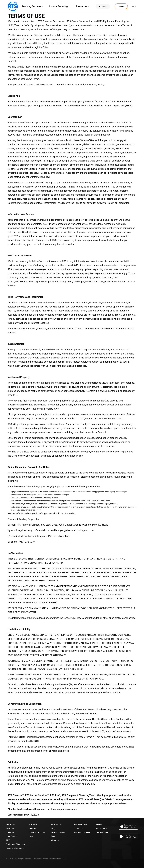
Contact (121, 6)
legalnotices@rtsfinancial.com (34, 530)
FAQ (53, 836)
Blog (53, 828)
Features (32, 828)
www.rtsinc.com (90, 25)
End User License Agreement (109, 106)
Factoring (10, 828)
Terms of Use (102, 832)
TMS (8, 840)
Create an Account (37, 832)
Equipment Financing (15, 844)
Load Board (11, 836)
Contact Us (78, 828)
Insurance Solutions (15, 848)
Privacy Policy (97, 85)
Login (31, 836)
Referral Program (59, 832)
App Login (103, 6)
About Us (55, 840)
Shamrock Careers (82, 832)
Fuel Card (10, 832)
